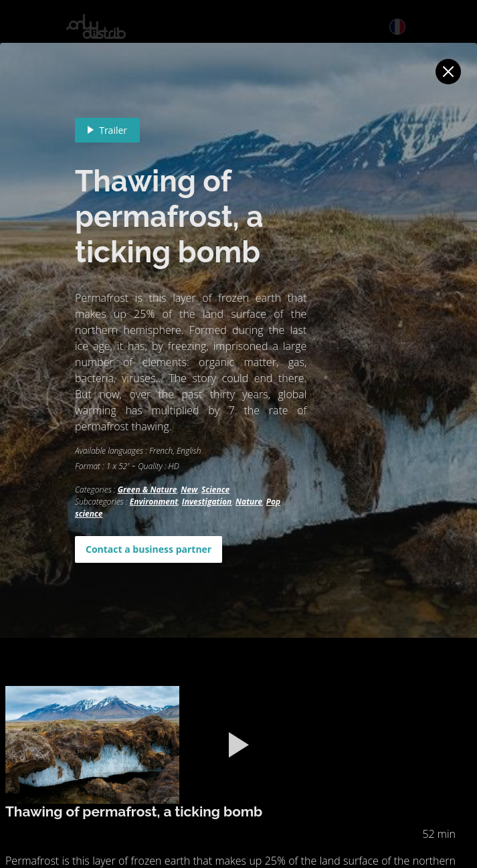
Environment (154, 502)
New (189, 490)
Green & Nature (148, 490)
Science (215, 490)
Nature (249, 502)
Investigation (207, 502)
